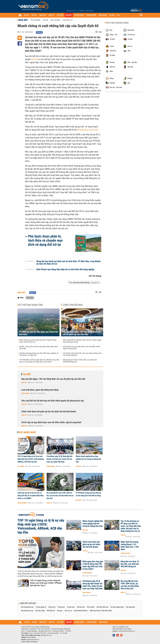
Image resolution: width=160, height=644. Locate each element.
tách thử (35, 59)
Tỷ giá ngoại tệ (41, 607)
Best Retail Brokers (81, 611)
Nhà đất (23, 20)
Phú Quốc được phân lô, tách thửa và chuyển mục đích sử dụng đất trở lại (45, 240)
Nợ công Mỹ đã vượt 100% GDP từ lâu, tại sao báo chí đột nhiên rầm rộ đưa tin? (60, 496)
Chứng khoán (125, 553)
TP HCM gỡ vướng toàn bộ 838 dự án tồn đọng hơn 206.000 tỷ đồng (88, 494)
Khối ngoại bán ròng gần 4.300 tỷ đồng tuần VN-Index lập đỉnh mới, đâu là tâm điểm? (93, 565)
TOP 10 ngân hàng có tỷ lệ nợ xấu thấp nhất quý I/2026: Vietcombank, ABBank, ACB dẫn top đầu (31, 459)
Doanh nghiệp (22, 503)
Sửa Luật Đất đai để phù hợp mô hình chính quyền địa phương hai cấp (82, 341)
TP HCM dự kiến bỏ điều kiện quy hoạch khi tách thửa (38, 333)
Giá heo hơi (81, 607)
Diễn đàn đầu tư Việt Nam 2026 (101, 611)
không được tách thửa (88, 130)
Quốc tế (49, 503)
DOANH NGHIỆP (91, 15)
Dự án (45, 20)
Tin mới (26, 374)
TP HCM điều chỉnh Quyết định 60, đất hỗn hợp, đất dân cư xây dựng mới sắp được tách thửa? (39, 361)
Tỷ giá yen (61, 607)
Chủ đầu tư (68, 20)
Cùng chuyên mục (73, 305)
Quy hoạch (55, 20)
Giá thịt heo (51, 611)
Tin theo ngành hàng (117, 23)
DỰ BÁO (34, 15)
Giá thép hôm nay (27, 611)
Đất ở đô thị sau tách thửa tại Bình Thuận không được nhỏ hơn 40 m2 (38, 341)
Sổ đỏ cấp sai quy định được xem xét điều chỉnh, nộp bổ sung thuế (82, 348)
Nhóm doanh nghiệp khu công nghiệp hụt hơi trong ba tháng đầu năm (88, 459)
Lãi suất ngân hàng (117, 607)
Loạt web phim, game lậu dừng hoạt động (40, 390)
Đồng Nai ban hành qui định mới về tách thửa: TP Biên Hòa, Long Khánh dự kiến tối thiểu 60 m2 (69, 263)
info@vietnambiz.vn (33, 640)
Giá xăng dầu (130, 607)
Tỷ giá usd (52, 607)
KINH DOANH (103, 15)
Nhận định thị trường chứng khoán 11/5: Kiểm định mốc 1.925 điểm (130, 546)
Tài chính (21, 466)
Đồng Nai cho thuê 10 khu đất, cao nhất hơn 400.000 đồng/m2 (80, 361)
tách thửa (30, 298)
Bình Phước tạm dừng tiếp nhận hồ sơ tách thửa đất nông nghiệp (65, 270)
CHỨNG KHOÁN (79, 15)
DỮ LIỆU (112, 15)
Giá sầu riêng (40, 611)
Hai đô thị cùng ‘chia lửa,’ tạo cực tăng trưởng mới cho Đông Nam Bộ (82, 354)
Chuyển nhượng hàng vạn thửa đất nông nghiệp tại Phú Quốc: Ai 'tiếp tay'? (39, 354)
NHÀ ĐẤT (69, 15)
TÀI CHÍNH (60, 15)
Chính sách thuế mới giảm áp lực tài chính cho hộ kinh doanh (49, 412)
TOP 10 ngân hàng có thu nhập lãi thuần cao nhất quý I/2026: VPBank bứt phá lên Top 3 (46, 583)
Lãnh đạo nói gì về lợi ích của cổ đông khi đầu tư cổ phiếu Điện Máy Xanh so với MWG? (31, 496)
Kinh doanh (25, 393)
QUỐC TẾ (51, 15)
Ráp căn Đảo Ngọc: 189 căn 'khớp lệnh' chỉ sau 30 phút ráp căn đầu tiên (81, 333)
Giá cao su (68, 611)
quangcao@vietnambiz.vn (126, 631)
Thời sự (24, 415)
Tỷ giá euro (71, 607)
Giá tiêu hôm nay (102, 607)
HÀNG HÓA (43, 15)
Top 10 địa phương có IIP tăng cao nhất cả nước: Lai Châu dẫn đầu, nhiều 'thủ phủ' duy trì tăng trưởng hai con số (131, 526)
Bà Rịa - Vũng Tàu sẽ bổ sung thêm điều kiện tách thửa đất (38, 348)
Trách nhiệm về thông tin (29, 642)
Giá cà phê (91, 607)
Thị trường (35, 20)
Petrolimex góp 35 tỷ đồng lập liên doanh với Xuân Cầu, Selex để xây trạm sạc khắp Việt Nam (59, 459)
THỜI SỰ (26, 15)
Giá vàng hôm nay (27, 607)
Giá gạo (60, 611)
